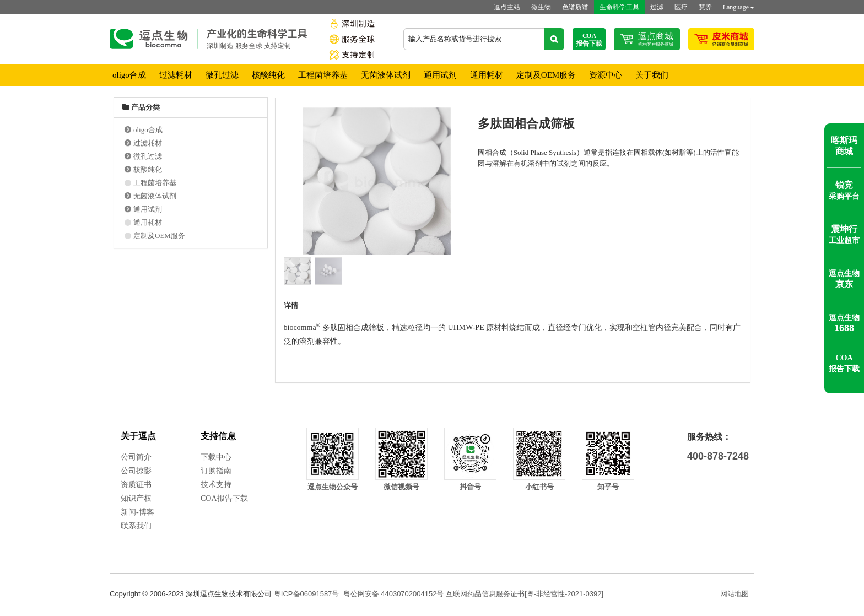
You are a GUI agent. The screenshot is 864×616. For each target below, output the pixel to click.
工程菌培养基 (323, 75)
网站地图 (735, 594)
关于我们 (652, 75)
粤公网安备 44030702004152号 (394, 594)
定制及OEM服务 (546, 75)
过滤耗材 (176, 75)
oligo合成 (129, 75)
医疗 (681, 7)
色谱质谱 (575, 7)
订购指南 (216, 471)
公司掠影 (136, 471)
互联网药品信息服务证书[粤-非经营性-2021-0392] (525, 594)
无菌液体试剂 (386, 75)
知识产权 (136, 498)
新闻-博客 (137, 512)
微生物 (541, 7)
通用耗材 (487, 75)
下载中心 (216, 457)
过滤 (657, 7)
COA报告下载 (224, 498)
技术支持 (216, 485)
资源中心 (606, 75)
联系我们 (136, 526)
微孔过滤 (222, 75)
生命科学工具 (619, 7)
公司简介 (136, 457)
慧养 (705, 7)
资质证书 (136, 485)
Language (739, 7)
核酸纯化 (268, 75)
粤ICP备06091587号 (307, 594)
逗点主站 (507, 7)
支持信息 (218, 436)
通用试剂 (440, 75)
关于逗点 (138, 436)
